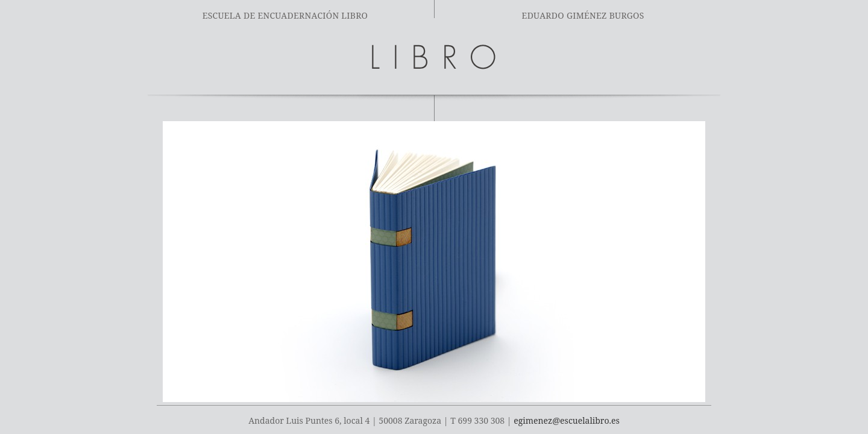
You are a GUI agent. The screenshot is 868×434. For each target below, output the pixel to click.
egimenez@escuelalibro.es (566, 420)
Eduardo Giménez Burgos (583, 15)
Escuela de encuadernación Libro (285, 15)
